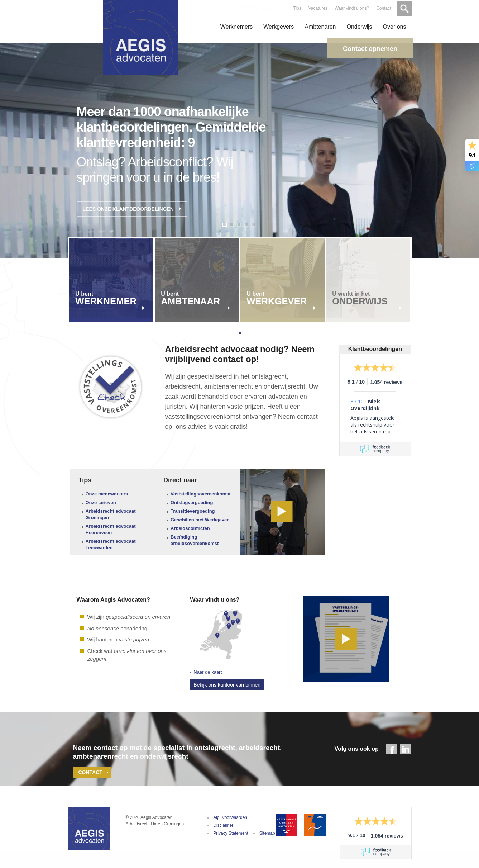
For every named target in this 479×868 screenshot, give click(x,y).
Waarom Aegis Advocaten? (113, 600)
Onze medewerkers (107, 494)
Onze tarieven (101, 502)
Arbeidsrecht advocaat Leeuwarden (111, 544)
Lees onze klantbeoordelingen (132, 209)
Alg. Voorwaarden (230, 817)
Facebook (391, 749)
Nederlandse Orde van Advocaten (286, 825)
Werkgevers (279, 27)
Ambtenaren (320, 27)
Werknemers (236, 27)
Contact (383, 8)
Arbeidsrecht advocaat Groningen (111, 514)
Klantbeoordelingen (375, 349)
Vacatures (317, 8)
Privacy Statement (231, 833)
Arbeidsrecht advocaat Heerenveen (111, 529)
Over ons (395, 27)
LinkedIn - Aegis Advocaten (406, 749)
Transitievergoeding (193, 511)
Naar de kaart (208, 672)
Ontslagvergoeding (192, 502)
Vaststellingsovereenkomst (201, 494)
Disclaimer (223, 825)
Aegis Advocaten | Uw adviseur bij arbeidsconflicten (89, 829)
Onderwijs (359, 27)
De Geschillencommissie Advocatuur (315, 825)
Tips (296, 8)
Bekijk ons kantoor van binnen (227, 685)
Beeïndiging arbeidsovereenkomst (195, 540)
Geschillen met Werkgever (200, 520)
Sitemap (267, 833)
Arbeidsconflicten (190, 528)
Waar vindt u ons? (351, 8)
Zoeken (404, 8)
